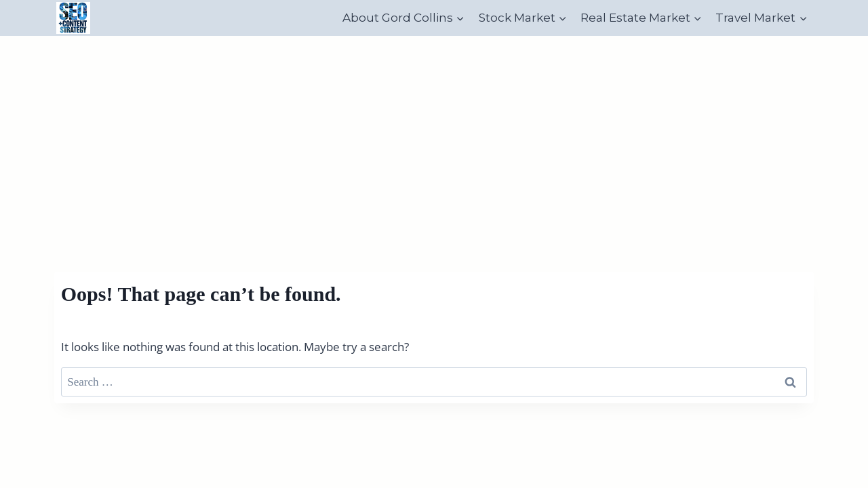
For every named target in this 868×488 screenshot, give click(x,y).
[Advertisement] (434, 138)
